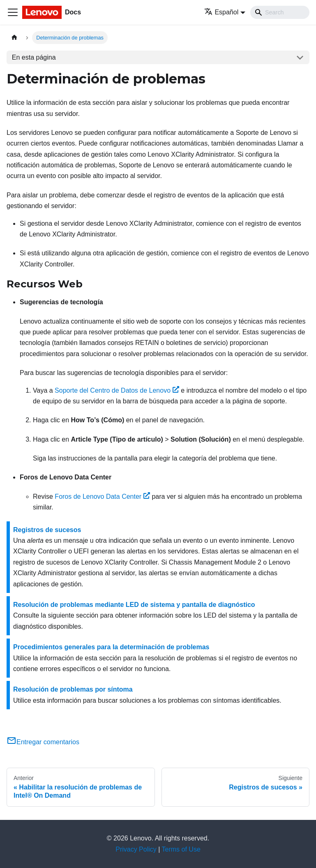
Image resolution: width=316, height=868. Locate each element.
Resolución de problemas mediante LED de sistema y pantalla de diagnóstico (134, 605)
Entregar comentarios (43, 742)
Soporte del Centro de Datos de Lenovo (117, 390)
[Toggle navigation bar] (13, 12)
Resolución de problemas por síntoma (73, 689)
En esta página (34, 57)
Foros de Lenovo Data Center (102, 496)
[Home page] (14, 38)
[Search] (280, 12)
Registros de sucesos (47, 530)
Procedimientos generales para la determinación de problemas (111, 647)
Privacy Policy (136, 849)
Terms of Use (181, 849)
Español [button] (221, 12)
